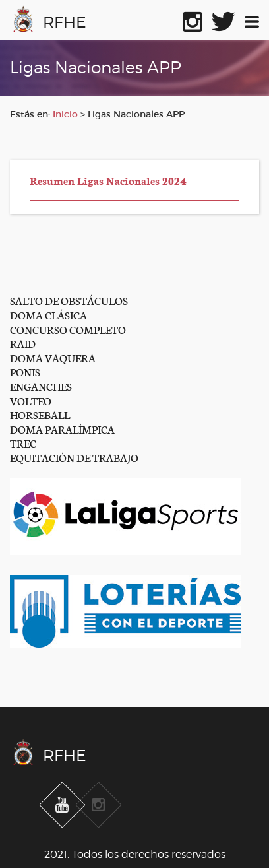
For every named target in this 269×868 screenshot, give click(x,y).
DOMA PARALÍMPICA (62, 429)
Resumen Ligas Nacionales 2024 (108, 180)
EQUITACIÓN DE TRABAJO (74, 457)
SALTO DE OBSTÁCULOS (69, 300)
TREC (23, 443)
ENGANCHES (41, 386)
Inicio (65, 114)
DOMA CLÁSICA (48, 315)
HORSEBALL (40, 414)
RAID (23, 343)
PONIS (25, 371)
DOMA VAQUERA (53, 357)
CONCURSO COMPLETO (68, 329)
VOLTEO (31, 400)
